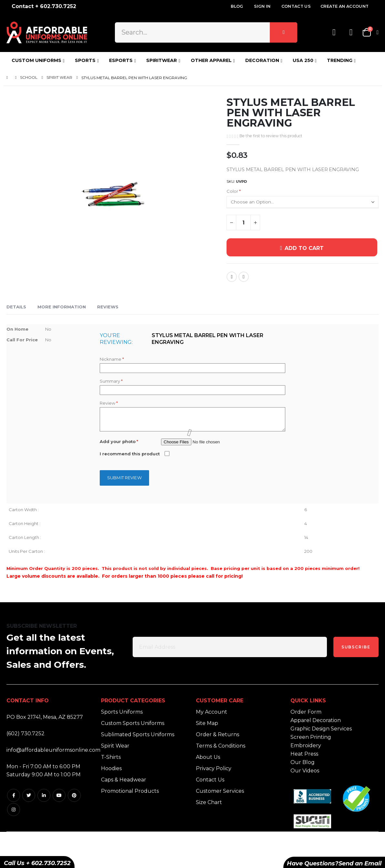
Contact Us (296, 6)
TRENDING (340, 60)
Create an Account (344, 6)
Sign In (262, 6)
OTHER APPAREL (211, 60)
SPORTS (85, 60)
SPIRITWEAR (162, 60)
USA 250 (303, 60)
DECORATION (262, 60)
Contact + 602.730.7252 (44, 6)
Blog (237, 6)
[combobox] (206, 32)
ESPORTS (121, 60)
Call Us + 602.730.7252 (37, 863)
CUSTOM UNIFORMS (36, 60)
